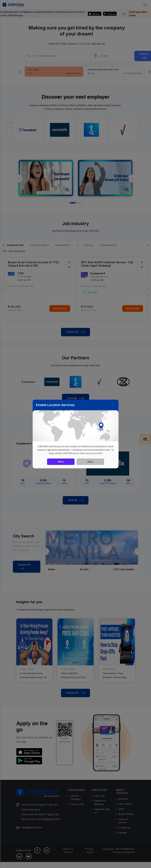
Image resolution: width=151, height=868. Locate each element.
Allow (61, 462)
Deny (90, 462)
